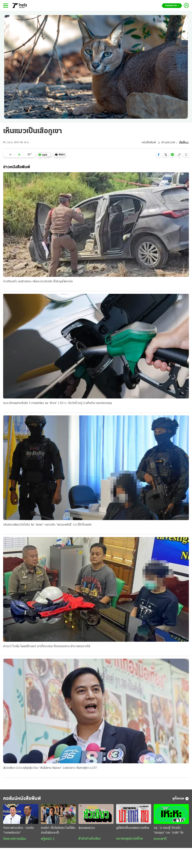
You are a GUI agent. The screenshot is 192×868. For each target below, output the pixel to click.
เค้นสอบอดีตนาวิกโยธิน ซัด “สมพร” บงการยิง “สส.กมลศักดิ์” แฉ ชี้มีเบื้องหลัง (47, 526)
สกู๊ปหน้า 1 (48, 842)
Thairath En (172, 6)
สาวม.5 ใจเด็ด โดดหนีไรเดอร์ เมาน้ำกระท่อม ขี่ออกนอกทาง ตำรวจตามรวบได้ (47, 647)
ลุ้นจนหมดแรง (87, 831)
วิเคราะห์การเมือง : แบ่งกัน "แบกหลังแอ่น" (18, 833)
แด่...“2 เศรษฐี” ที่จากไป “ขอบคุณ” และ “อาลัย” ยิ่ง (169, 833)
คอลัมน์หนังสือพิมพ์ (28, 801)
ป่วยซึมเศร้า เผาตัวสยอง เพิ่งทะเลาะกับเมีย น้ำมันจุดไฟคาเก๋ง (38, 282)
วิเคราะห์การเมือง (15, 842)
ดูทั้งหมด (181, 801)
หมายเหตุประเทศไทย (129, 842)
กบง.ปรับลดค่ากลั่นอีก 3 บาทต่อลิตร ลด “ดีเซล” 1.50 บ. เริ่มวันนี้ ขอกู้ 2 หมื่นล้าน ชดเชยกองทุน (58, 404)
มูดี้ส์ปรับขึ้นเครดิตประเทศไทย (133, 831)
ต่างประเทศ (168, 143)
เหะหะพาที (160, 842)
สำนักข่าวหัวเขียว (90, 842)
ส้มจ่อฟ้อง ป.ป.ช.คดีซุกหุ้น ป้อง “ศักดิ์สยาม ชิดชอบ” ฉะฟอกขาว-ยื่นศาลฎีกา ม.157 (50, 769)
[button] (159, 155)
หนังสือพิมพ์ (147, 143)
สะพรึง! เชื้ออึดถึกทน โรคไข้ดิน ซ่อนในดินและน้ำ (58, 833)
